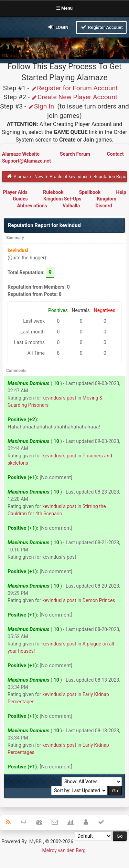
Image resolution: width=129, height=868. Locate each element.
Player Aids (15, 192)
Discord (104, 206)
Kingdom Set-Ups (62, 199)
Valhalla (71, 206)
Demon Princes (99, 600)
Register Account (101, 27)
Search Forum (76, 154)
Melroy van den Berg (64, 850)
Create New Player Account (74, 97)
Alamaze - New (29, 177)
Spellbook (90, 192)
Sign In (41, 106)
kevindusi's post (59, 398)
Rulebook (53, 192)
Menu (64, 8)
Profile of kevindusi (68, 177)
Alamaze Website (21, 154)
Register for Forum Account (74, 88)
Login (58, 27)
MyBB (35, 841)
